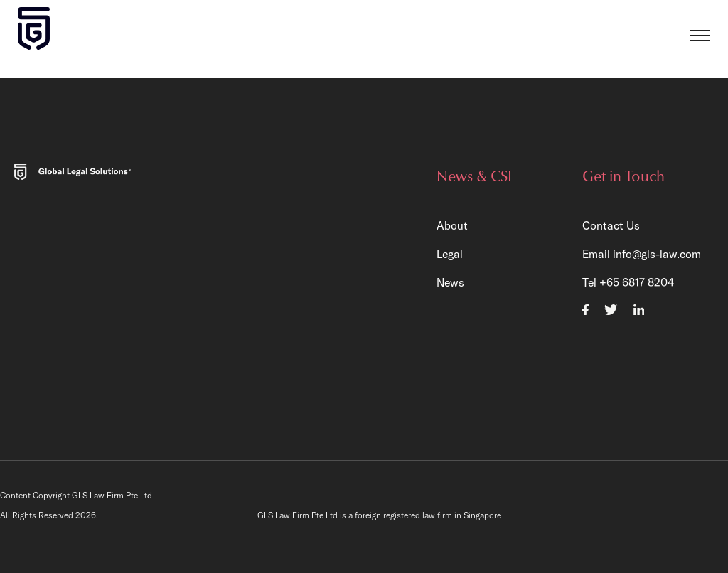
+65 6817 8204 (637, 282)
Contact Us (611, 225)
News (450, 282)
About (452, 225)
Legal (450, 254)
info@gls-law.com (657, 254)
